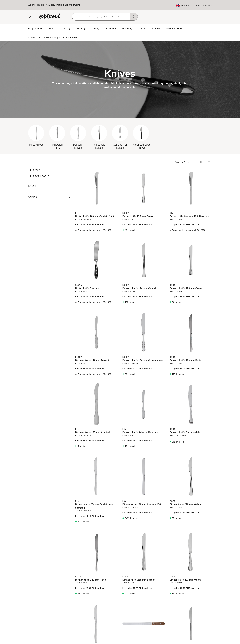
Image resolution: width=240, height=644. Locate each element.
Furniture (111, 28)
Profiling (127, 28)
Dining (96, 28)
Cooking (66, 28)
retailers (50, 5)
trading (77, 5)
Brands (156, 28)
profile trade (62, 5)
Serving (81, 28)
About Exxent (174, 28)
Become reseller (204, 6)
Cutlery (64, 35)
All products (35, 28)
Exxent (31, 35)
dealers (41, 5)
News (52, 28)
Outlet (142, 28)
